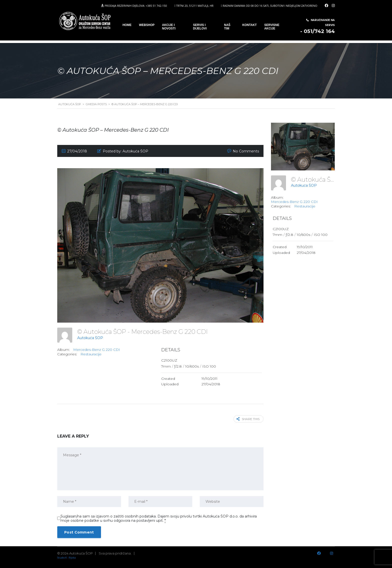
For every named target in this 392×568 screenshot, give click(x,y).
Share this (248, 419)
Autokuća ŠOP (90, 338)
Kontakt (249, 25)
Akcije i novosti (169, 27)
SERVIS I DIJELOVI (200, 27)
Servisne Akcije (272, 27)
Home (127, 25)
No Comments (246, 151)
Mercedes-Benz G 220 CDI (97, 350)
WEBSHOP (147, 25)
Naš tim (227, 27)
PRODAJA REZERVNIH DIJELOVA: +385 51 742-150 (136, 6)
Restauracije (91, 354)
